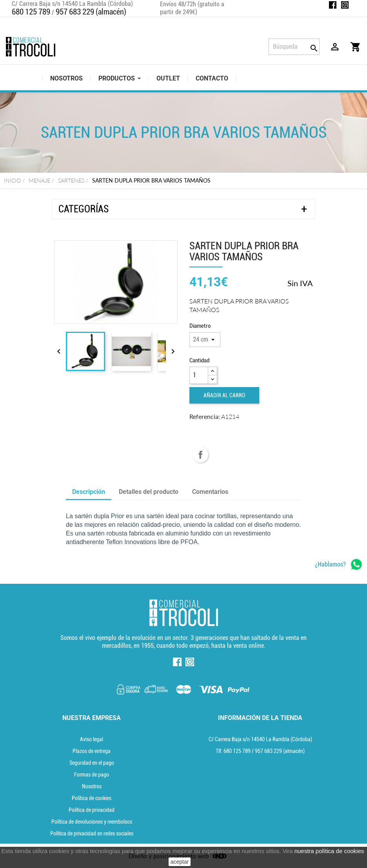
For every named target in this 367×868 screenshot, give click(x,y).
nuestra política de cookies (329, 851)
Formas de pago (92, 775)
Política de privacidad (92, 810)
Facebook (333, 5)
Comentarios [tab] (210, 492)
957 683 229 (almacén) (91, 12)
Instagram (345, 5)
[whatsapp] (339, 564)
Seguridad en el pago (92, 763)
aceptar (180, 862)
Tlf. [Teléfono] (234, 751)
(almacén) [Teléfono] (280, 751)
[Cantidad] (199, 375)
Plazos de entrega (92, 751)
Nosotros (92, 786)
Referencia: (205, 416)
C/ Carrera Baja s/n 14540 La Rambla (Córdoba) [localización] (260, 739)
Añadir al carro (224, 395)
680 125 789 (31, 12)
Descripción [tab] (89, 492)
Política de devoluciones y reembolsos (92, 822)
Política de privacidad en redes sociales (92, 833)
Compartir (200, 455)
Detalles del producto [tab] (149, 492)
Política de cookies (92, 798)
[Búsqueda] (294, 47)
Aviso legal (92, 739)
